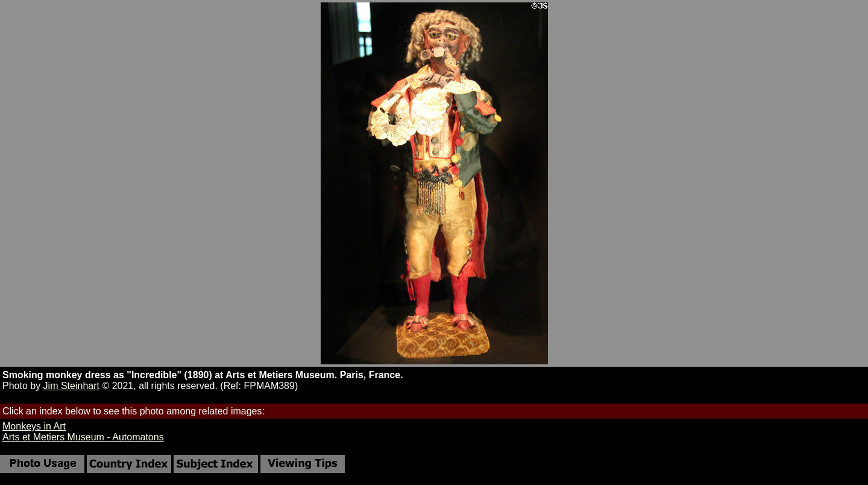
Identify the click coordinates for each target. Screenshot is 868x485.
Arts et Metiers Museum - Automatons (83, 437)
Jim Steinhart (71, 386)
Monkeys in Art (34, 426)
